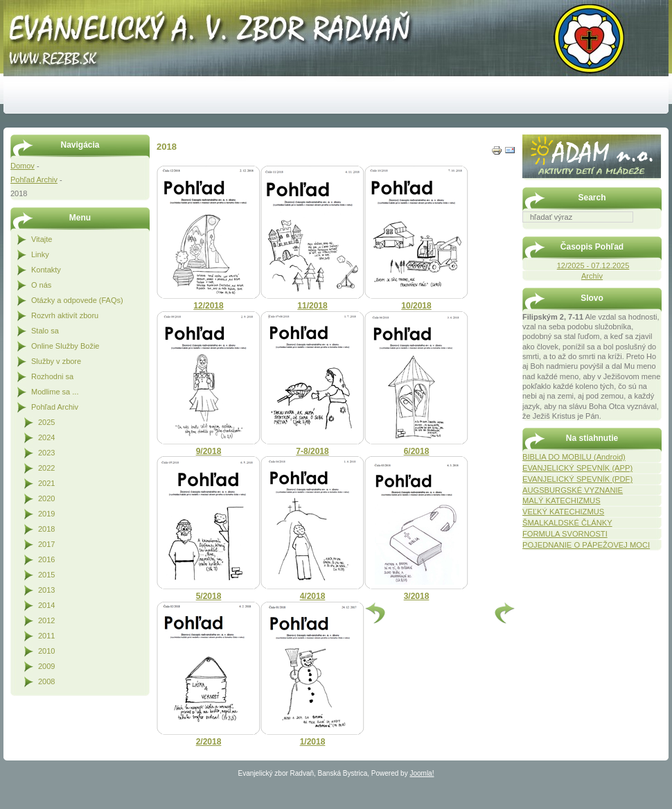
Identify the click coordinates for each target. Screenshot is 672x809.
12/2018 (208, 306)
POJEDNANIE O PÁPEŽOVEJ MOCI (586, 545)
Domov (23, 166)
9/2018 (209, 451)
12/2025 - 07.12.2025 (593, 266)
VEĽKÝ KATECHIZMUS (563, 512)
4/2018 (313, 596)
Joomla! (422, 773)
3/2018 (417, 596)
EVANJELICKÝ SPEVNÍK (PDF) (577, 479)
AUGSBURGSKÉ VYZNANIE (573, 490)
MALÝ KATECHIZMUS (562, 501)
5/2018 (209, 596)
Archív (592, 276)
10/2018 (416, 306)
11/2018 (312, 306)
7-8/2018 (312, 451)
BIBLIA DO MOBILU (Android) (574, 457)
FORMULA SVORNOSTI (565, 534)
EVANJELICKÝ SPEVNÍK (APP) (577, 468)
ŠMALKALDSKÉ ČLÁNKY (567, 523)
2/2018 (209, 742)
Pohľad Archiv (34, 180)
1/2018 (313, 742)
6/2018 (417, 451)
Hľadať (655, 232)
